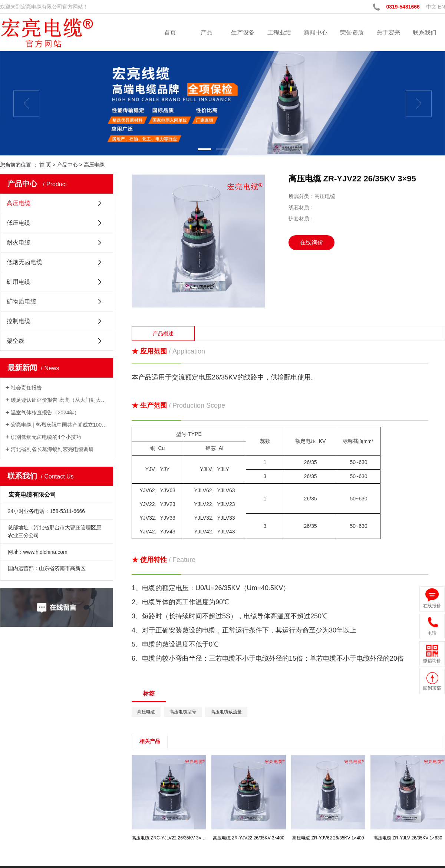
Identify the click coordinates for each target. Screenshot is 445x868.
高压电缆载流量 (226, 712)
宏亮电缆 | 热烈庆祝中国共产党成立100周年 (59, 425)
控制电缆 (19, 321)
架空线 (16, 341)
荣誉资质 (352, 32)
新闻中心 (316, 32)
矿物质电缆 (22, 301)
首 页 (45, 165)
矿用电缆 (19, 282)
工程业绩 (279, 32)
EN (441, 7)
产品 (207, 32)
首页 (170, 32)
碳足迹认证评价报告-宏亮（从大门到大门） (59, 400)
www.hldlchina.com (45, 552)
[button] (205, 149)
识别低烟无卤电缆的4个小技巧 (46, 437)
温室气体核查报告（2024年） (45, 412)
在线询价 (311, 242)
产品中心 (67, 165)
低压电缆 (19, 223)
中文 (431, 7)
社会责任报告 (26, 388)
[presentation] (26, 103)
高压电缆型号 (183, 712)
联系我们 (425, 32)
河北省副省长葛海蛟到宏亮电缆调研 (52, 449)
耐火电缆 (19, 242)
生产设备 (243, 32)
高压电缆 (94, 165)
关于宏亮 (388, 32)
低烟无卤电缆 (24, 262)
